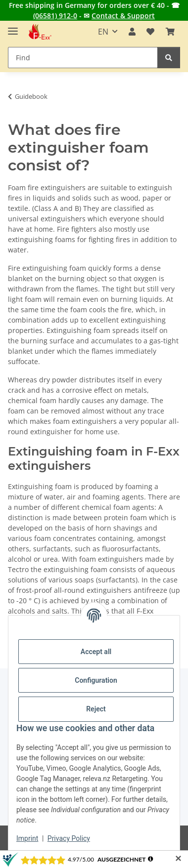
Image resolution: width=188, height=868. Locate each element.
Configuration (96, 680)
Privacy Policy (69, 838)
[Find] (169, 58)
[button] (132, 32)
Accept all (96, 652)
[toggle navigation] (13, 27)
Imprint (27, 838)
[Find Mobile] (83, 58)
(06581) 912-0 (55, 16)
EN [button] (103, 32)
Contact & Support (123, 16)
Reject (96, 709)
